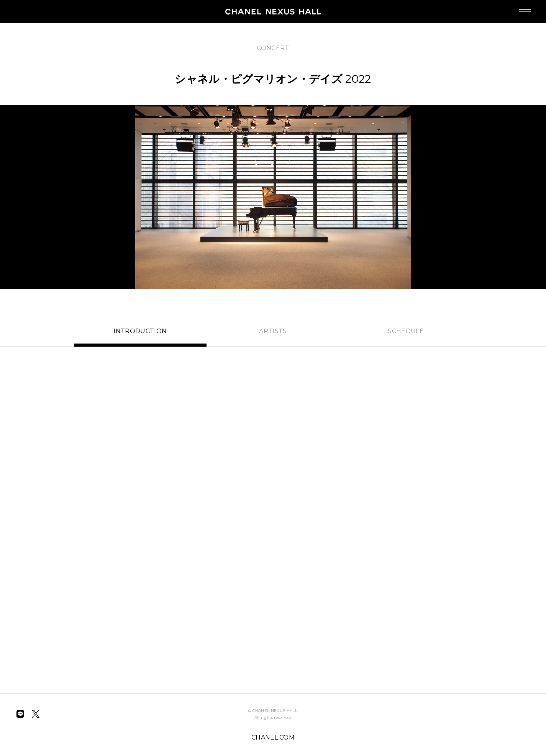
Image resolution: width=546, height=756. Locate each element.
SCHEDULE (406, 331)
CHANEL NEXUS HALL (273, 11)
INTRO (140, 331)
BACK (35, 41)
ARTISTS (273, 331)
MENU (517, 8)
